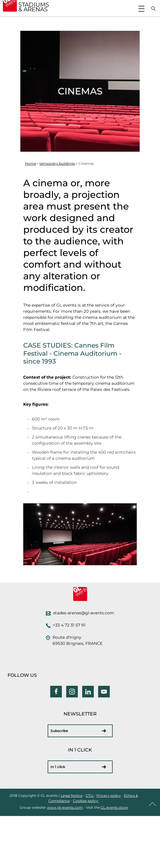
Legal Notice (72, 795)
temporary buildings (57, 163)
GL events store (114, 807)
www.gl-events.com (65, 807)
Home (30, 163)
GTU (90, 795)
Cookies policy (86, 801)
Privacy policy (109, 795)
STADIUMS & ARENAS (34, 7)
